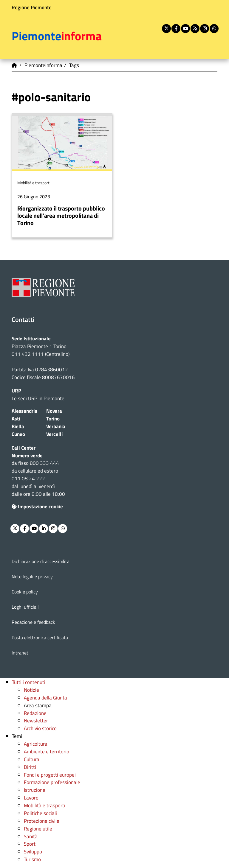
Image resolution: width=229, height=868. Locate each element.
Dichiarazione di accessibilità (41, 561)
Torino (53, 419)
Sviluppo (33, 851)
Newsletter (36, 720)
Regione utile (38, 829)
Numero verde (27, 455)
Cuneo (18, 434)
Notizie (31, 690)
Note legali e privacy (32, 576)
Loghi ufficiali (25, 607)
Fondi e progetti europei (50, 775)
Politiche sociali (40, 813)
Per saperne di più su (62, 176)
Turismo (32, 859)
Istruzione (35, 790)
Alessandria (24, 411)
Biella (18, 426)
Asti (16, 419)
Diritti (30, 767)
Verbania (56, 426)
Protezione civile (42, 821)
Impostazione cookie (37, 506)
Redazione (35, 713)
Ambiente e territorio (47, 751)
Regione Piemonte (32, 7)
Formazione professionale (52, 782)
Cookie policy (25, 592)
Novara (54, 411)
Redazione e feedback (33, 622)
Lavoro (31, 798)
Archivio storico (40, 728)
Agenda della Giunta (45, 698)
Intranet (20, 653)
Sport (30, 844)
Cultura (32, 759)
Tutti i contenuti (29, 682)
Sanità (31, 836)
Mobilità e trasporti (45, 805)
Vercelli (54, 434)
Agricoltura (36, 744)
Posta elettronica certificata (40, 638)
